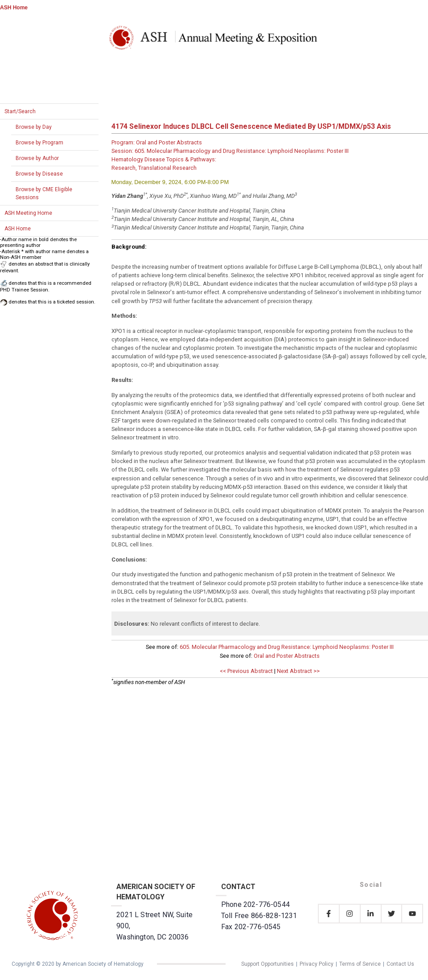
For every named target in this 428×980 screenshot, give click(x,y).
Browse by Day (34, 127)
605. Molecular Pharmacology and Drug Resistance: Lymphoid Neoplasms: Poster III (287, 647)
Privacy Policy (317, 964)
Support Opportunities (267, 964)
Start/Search (20, 111)
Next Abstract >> (298, 671)
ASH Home (14, 8)
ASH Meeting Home (28, 213)
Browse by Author (37, 158)
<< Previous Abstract (246, 671)
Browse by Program (39, 143)
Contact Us (400, 964)
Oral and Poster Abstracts (287, 656)
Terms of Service (360, 964)
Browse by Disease (39, 174)
